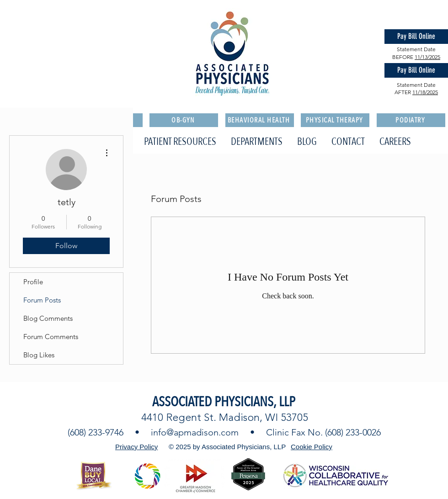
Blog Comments (48, 318)
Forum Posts (42, 300)
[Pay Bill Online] (416, 37)
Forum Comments (51, 337)
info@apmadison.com (195, 432)
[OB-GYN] (184, 120)
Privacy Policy (136, 447)
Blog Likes (39, 355)
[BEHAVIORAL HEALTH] (260, 120)
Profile (33, 282)
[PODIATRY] (411, 120)
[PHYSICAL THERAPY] (335, 120)
